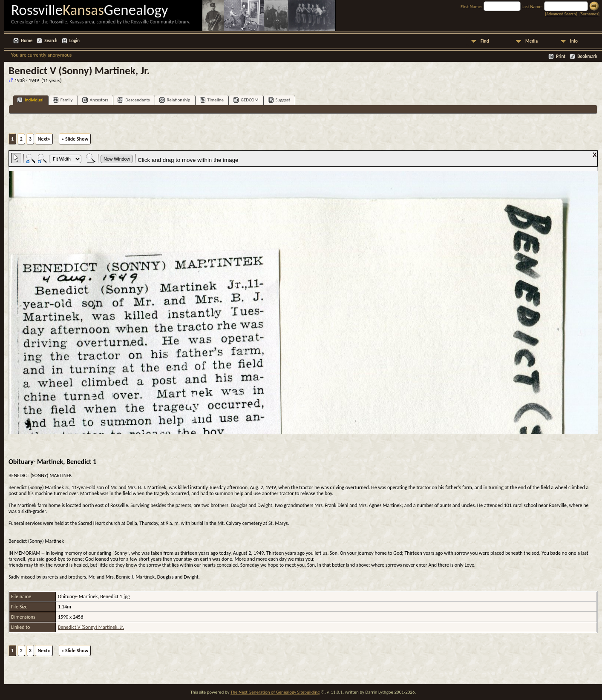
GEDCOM (246, 100)
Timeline (212, 100)
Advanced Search (561, 14)
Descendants (134, 100)
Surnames (589, 14)
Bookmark (587, 56)
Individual (30, 100)
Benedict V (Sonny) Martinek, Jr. (91, 627)
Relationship (175, 100)
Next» (44, 139)
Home (27, 41)
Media (531, 41)
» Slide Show (75, 139)
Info (574, 41)
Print (561, 56)
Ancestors (95, 100)
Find (485, 41)
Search (51, 41)
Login (75, 41)
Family (63, 100)
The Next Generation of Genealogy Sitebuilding (275, 692)
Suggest (279, 100)
